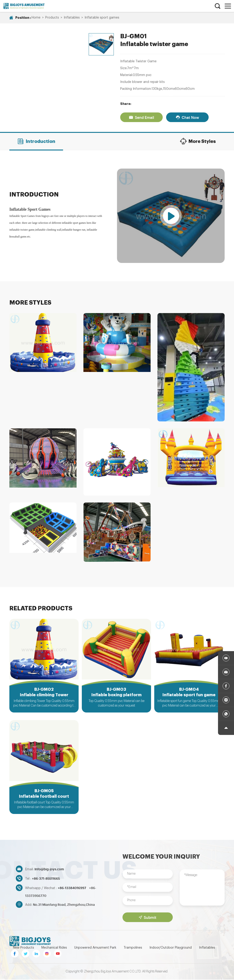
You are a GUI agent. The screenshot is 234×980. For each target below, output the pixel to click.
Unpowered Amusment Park (95, 948)
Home (36, 18)
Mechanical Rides (54, 948)
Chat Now (187, 117)
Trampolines (133, 948)
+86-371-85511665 (46, 879)
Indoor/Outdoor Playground (171, 948)
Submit (148, 918)
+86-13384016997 (72, 888)
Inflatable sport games (102, 18)
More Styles (198, 141)
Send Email (141, 117)
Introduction (36, 141)
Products (52, 18)
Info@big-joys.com (49, 869)
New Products (24, 948)
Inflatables (72, 18)
